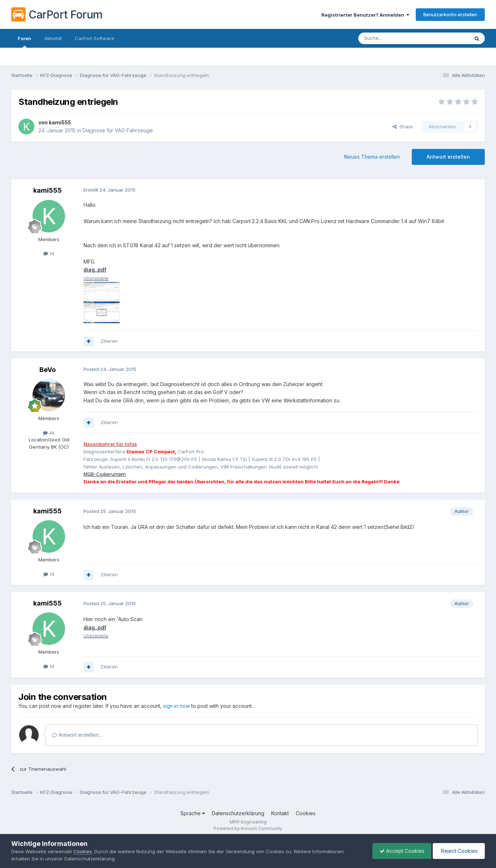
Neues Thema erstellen (372, 157)
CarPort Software (95, 38)
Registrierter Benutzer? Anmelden (365, 15)
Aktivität (53, 38)
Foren (24, 42)
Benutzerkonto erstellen (450, 14)
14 (49, 253)
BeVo (48, 370)
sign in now (176, 706)
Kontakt (280, 813)
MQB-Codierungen (105, 474)
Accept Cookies (400, 851)
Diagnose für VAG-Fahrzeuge (118, 130)
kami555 (60, 122)
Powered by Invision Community (248, 828)
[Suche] (395, 38)
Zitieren (109, 341)
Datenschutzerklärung (238, 813)
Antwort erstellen (448, 157)
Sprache (193, 813)
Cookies (306, 813)
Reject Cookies (458, 851)
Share (403, 127)
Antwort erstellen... (77, 735)
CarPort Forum (57, 14)
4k (49, 433)
